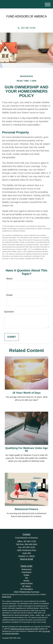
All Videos (26, 586)
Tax (27, 578)
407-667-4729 (26, 28)
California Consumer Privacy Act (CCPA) (24, 629)
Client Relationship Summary (26, 592)
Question (9, 312)
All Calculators (26, 589)
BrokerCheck (7, 597)
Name (9, 279)
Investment (26, 572)
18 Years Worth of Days (26, 393)
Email (9, 295)
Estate (27, 575)
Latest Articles (26, 583)
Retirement (26, 569)
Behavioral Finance (26, 509)
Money (26, 581)
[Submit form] (12, 337)
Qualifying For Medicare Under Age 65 (26, 450)
